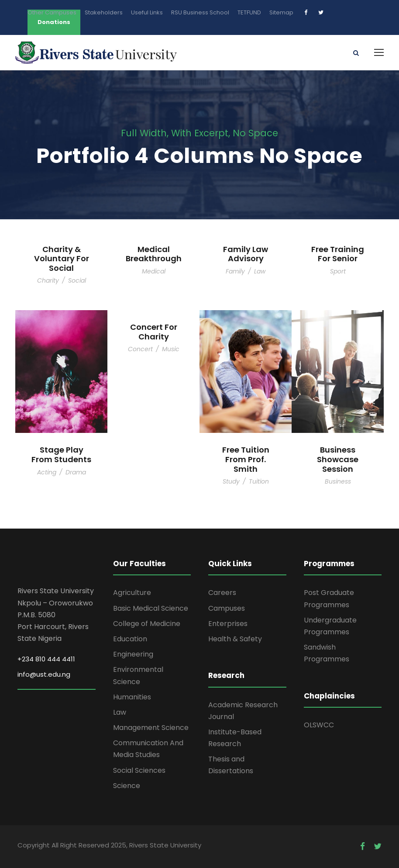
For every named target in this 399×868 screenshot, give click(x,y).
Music (171, 349)
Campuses (227, 608)
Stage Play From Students (61, 455)
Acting (47, 472)
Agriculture (132, 593)
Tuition (259, 481)
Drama (76, 472)
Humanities (132, 697)
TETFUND (249, 12)
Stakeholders (104, 12)
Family (235, 271)
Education (130, 639)
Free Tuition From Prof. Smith (246, 459)
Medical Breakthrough (154, 254)
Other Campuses (52, 12)
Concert (140, 349)
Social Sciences (139, 770)
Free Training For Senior (338, 254)
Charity (48, 280)
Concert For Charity (154, 332)
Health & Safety (235, 639)
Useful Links (147, 12)
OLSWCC (319, 725)
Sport (338, 271)
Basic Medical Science (151, 608)
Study (231, 481)
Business (338, 481)
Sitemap (281, 12)
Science (127, 786)
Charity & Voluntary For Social (62, 259)
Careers (222, 593)
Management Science (151, 728)
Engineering (133, 654)
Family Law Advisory (246, 254)
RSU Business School (200, 12)
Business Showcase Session (338, 459)
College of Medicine (147, 624)
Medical (154, 271)
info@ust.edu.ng (44, 674)
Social (77, 280)
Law (260, 271)
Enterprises (228, 624)
